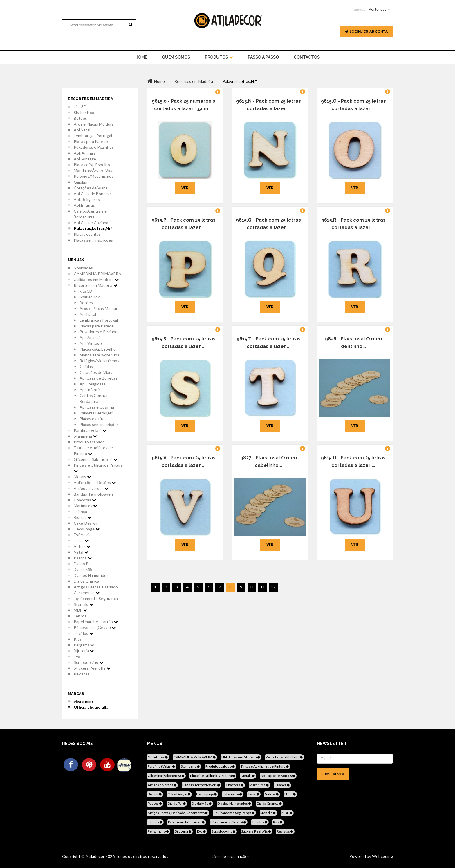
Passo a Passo (263, 57)
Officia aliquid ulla (91, 707)
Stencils (83, 604)
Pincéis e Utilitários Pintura (98, 468)
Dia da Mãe (84, 569)
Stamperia (85, 436)
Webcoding (382, 856)
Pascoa (83, 558)
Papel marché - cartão (96, 622)
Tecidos (83, 633)
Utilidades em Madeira (96, 279)
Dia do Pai (83, 564)
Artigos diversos (91, 488)
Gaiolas (80, 182)
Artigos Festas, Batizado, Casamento (96, 590)
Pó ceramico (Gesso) (95, 627)
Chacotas (85, 500)
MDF (80, 610)
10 (252, 587)
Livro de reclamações (231, 856)
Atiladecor (95, 856)
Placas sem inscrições (93, 240)
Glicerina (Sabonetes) (96, 459)
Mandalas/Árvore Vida (94, 170)
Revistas (82, 674)
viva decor (84, 701)
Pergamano (84, 645)
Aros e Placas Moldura (94, 124)
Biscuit (82, 517)
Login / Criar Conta (366, 31)
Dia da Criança (86, 581)
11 (263, 587)
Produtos (219, 57)
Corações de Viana (91, 188)
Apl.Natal (82, 130)
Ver (185, 188)
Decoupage (87, 529)
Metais (82, 477)
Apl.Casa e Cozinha (91, 223)
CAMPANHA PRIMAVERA (98, 274)
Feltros (80, 616)
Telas (81, 540)
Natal (81, 552)
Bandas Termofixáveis (94, 494)
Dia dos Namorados (91, 575)
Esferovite (83, 535)
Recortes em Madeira (95, 285)
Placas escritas (87, 234)
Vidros (82, 546)
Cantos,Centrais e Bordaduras (90, 214)
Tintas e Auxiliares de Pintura (93, 451)
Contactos (307, 57)
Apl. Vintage (85, 159)
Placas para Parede (91, 141)
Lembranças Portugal (93, 136)
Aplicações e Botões (95, 482)
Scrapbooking (89, 662)
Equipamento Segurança (96, 598)
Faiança (80, 511)
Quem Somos (176, 57)
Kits (77, 639)
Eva (77, 656)
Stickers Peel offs (92, 668)
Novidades (83, 268)
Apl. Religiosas (87, 199)
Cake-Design (85, 523)
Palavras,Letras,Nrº (93, 228)
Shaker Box (84, 112)
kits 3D (80, 107)
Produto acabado (89, 442)
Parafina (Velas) (90, 430)
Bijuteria (84, 651)
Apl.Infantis (84, 205)
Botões (80, 118)
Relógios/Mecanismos (94, 176)
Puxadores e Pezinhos (94, 147)
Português (378, 9)
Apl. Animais (85, 153)
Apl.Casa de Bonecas (93, 194)
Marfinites (85, 506)
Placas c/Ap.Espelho (92, 165)
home (141, 57)
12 (273, 587)
